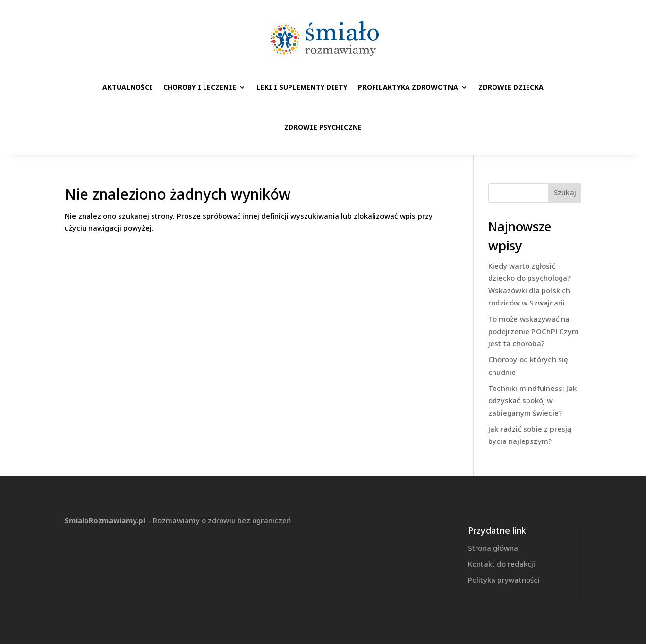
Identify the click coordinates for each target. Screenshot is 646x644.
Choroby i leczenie (200, 87)
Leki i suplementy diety (302, 87)
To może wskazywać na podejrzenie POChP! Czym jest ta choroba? (533, 331)
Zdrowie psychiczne (323, 127)
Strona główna (493, 548)
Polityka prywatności (504, 580)
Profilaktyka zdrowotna (408, 87)
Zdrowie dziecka (511, 87)
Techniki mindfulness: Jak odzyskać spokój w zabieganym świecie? (532, 400)
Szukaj (565, 193)
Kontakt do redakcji (501, 564)
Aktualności (127, 87)
